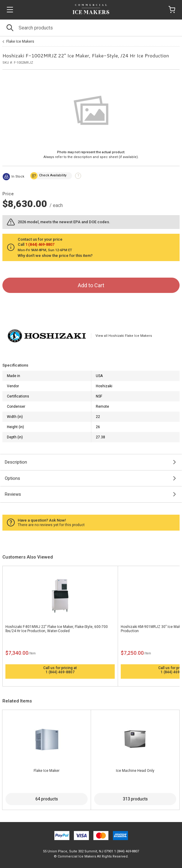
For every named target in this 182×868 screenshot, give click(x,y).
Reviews (13, 494)
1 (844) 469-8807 (60, 672)
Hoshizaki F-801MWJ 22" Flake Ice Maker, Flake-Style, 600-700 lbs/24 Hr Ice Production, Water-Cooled (57, 629)
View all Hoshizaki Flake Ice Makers (124, 336)
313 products (135, 799)
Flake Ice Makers (20, 41)
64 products (47, 799)
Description (16, 462)
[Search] (91, 28)
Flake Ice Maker (47, 771)
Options (12, 478)
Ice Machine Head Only (135, 771)
